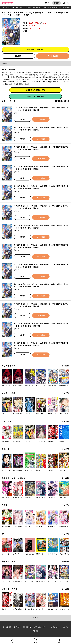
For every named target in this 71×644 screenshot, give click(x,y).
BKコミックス (35, 28)
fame (44, 23)
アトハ (38, 23)
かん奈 (31, 23)
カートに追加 (53, 56)
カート (36, 642)
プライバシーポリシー (41, 627)
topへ (35, 617)
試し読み (18, 56)
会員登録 (56, 3)
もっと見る (66, 366)
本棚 (59, 642)
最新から (67, 101)
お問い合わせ (55, 627)
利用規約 (17, 627)
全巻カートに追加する (35, 96)
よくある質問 (7, 627)
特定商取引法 (27, 627)
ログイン (47, 3)
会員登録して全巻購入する (35, 90)
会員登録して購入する (35, 50)
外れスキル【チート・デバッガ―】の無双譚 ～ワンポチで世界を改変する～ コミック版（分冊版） (41, 7)
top (12, 642)
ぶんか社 (32, 26)
